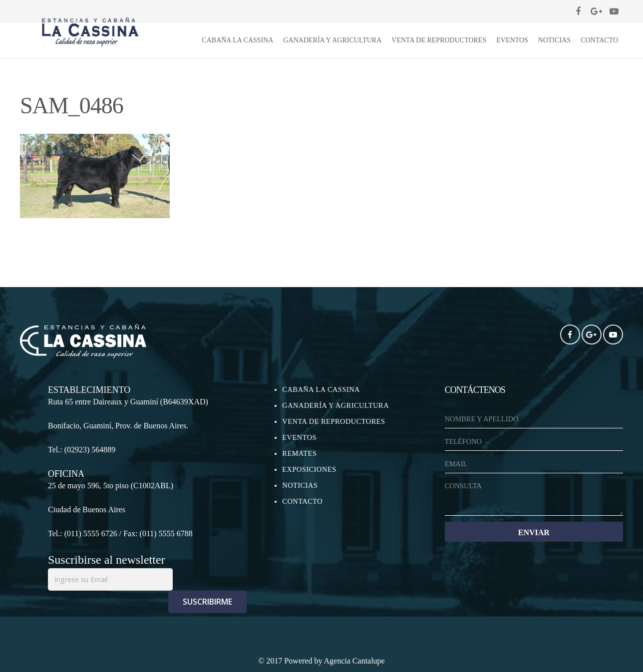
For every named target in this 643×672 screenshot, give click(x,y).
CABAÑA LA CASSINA (321, 389)
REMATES (299, 453)
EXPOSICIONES (309, 469)
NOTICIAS (300, 485)
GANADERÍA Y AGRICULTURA (335, 405)
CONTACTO (302, 501)
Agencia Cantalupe (354, 661)
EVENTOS (299, 437)
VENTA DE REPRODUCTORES (333, 421)
